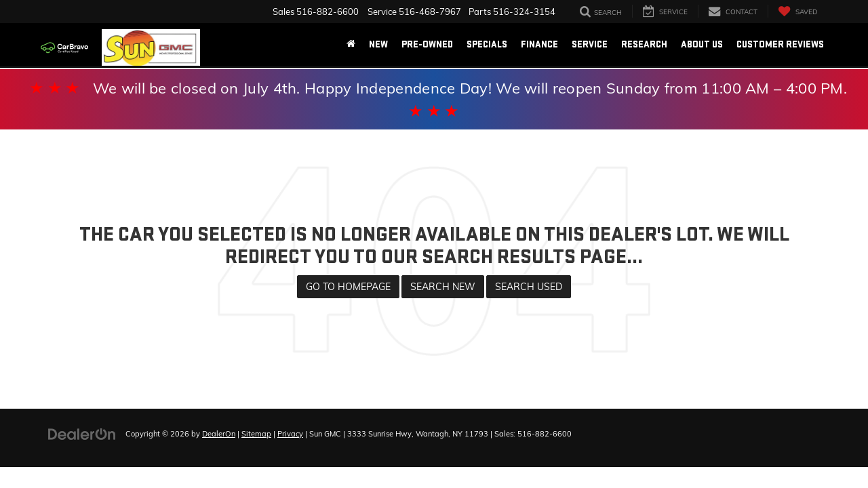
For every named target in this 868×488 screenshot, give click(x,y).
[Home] (351, 45)
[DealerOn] (82, 433)
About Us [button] (702, 44)
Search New (443, 287)
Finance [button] (539, 44)
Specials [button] (487, 44)
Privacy (290, 434)
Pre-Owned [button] (427, 44)
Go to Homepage (348, 287)
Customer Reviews (780, 44)
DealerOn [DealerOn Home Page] (219, 434)
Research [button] (644, 44)
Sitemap (256, 434)
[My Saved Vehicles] (797, 11)
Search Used (529, 287)
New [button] (378, 44)
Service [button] (590, 44)
